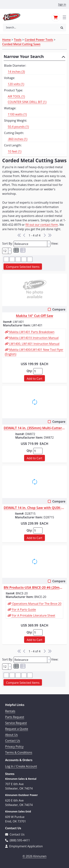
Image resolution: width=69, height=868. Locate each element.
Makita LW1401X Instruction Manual (34, 338)
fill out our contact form (42, 225)
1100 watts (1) (17, 114)
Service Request (16, 723)
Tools (18, 40)
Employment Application (24, 846)
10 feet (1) (15, 151)
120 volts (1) (16, 84)
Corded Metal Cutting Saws (21, 44)
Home (6, 40)
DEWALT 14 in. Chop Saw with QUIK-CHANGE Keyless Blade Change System (34, 508)
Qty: (29, 371)
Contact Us (13, 741)
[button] (62, 28)
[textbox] (30, 244)
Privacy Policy (14, 747)
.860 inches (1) (17, 139)
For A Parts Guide (24, 610)
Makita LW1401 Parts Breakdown (31, 332)
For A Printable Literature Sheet (33, 615)
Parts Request (15, 717)
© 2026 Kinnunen (34, 856)
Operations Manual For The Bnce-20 (36, 604)
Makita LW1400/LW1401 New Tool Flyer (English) (34, 352)
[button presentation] (49, 244)
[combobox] (30, 28)
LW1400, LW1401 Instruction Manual (34, 344)
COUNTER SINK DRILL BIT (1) (27, 102)
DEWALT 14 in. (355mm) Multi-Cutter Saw (34, 428)
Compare (59, 309)
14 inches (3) (16, 72)
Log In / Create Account (21, 766)
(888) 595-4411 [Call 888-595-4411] (17, 840)
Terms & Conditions (19, 752)
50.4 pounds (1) (18, 127)
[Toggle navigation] (64, 17)
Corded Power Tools (39, 40)
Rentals (10, 711)
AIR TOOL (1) (16, 96)
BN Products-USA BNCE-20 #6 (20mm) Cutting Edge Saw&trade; (34, 588)
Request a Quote (17, 729)
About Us (11, 735)
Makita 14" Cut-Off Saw (34, 316)
